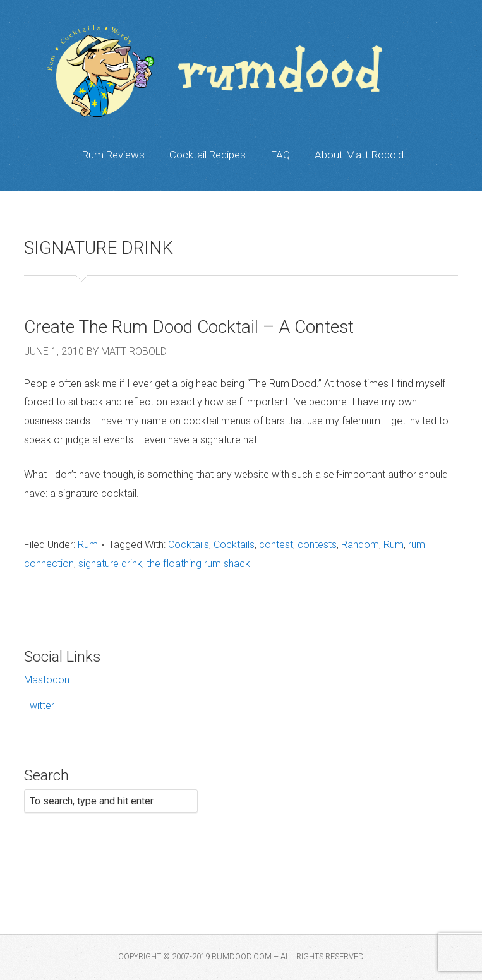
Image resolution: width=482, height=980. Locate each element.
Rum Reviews (113, 155)
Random (360, 545)
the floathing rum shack (198, 564)
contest (276, 545)
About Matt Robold (359, 155)
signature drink (110, 564)
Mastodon (47, 680)
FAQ (280, 155)
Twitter (39, 706)
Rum (88, 545)
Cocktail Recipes (208, 155)
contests (317, 545)
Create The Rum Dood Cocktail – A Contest (189, 327)
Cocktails (189, 545)
